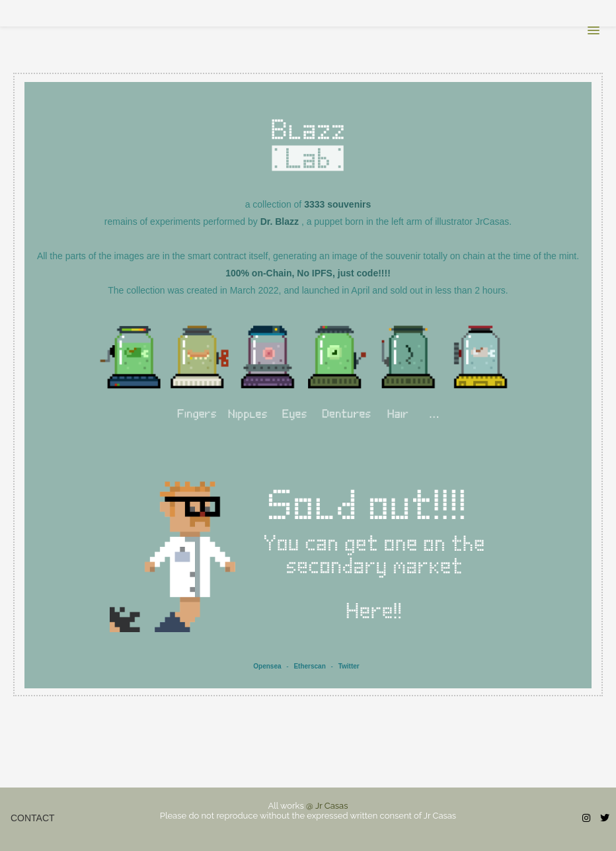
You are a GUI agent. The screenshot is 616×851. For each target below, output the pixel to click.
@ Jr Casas (327, 806)
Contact (33, 818)
